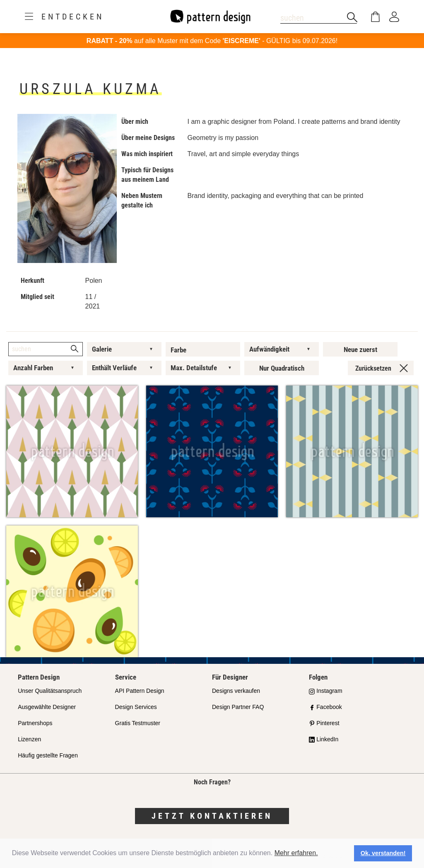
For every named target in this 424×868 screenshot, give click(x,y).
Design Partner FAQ (238, 707)
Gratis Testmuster (138, 723)
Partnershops (35, 723)
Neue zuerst (360, 350)
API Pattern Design (140, 691)
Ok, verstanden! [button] (383, 853)
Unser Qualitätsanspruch (50, 691)
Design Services (136, 707)
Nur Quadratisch (282, 368)
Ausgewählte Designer (47, 707)
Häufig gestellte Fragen (48, 755)
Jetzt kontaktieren (212, 816)
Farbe (178, 350)
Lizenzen (29, 739)
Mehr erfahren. (296, 853)
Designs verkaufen (236, 691)
